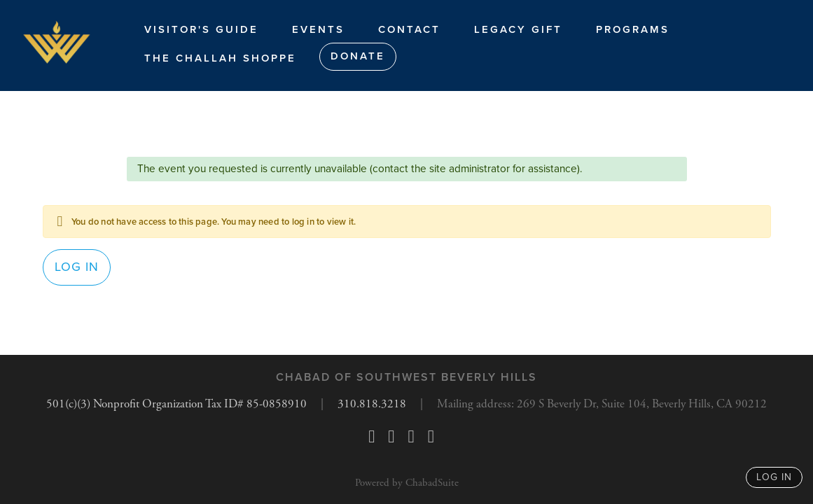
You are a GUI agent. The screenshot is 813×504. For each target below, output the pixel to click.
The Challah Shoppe (220, 58)
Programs (633, 29)
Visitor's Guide (201, 29)
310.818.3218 (369, 404)
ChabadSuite (432, 483)
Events (318, 29)
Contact (409, 29)
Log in (77, 272)
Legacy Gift (518, 29)
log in (774, 477)
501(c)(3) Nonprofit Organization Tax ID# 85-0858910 (165, 404)
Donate (358, 56)
